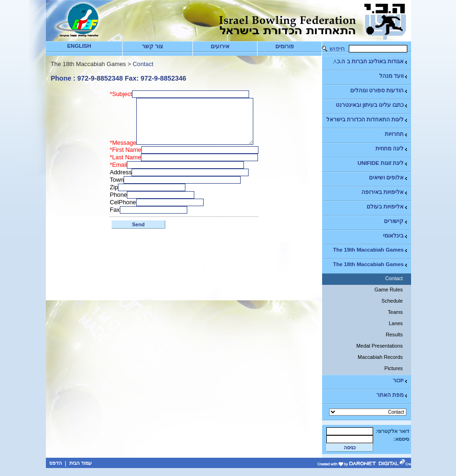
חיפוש (337, 48)
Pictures (393, 368)
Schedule (392, 301)
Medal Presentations (379, 346)
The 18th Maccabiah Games (371, 264)
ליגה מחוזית (392, 149)
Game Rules (389, 290)
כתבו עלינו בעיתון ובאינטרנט (372, 105)
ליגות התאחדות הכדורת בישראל (368, 120)
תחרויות (397, 134)
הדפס (55, 463)
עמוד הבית (81, 463)
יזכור (401, 381)
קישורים (396, 221)
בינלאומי (396, 236)
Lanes (396, 323)
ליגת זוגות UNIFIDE (383, 163)
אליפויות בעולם (387, 207)
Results (394, 335)
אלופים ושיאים (389, 178)
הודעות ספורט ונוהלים (379, 91)
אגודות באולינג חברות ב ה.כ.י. (371, 62)
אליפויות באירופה (385, 192)
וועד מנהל (394, 76)
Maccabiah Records (380, 357)
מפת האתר (392, 395)
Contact (394, 278)
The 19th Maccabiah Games (371, 250)
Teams (395, 312)
